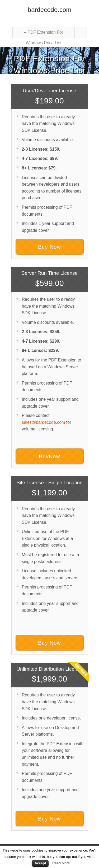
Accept (40, 863)
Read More (61, 863)
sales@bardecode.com (44, 422)
